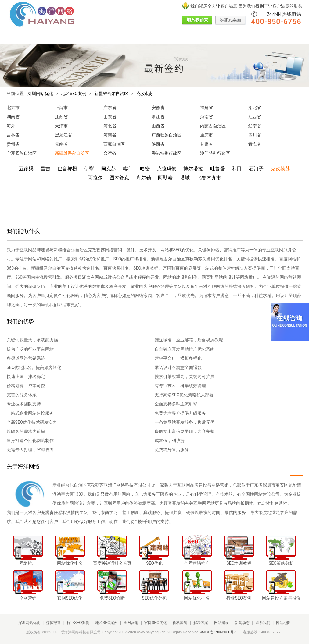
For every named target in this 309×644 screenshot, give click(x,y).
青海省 (255, 144)
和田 (237, 169)
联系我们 (246, 37)
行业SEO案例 (61, 37)
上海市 (61, 108)
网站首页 (15, 37)
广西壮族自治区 (167, 135)
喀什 (128, 169)
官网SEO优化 (138, 37)
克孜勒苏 (145, 94)
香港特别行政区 (167, 153)
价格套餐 (163, 37)
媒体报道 (36, 37)
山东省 (110, 117)
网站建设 (205, 37)
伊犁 (89, 169)
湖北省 (255, 108)
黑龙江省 (63, 135)
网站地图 (283, 623)
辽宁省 (255, 126)
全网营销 (114, 37)
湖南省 (13, 117)
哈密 (145, 169)
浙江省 (158, 117)
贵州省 (13, 144)
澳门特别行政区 (215, 153)
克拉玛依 (167, 169)
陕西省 (158, 144)
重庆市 (207, 135)
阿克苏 (109, 169)
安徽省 (158, 108)
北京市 (13, 108)
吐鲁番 (217, 169)
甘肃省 (207, 144)
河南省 (110, 135)
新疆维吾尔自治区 (111, 94)
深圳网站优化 (40, 94)
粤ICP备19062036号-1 (219, 632)
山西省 (158, 126)
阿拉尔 (95, 178)
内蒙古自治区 (213, 126)
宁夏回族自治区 (22, 153)
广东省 (110, 108)
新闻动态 (225, 37)
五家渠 (26, 169)
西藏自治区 (114, 144)
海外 (11, 126)
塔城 (185, 178)
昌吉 (45, 169)
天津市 (61, 126)
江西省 (255, 117)
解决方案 (184, 37)
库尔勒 (144, 178)
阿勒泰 (165, 178)
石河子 (256, 169)
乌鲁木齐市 (209, 178)
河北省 (110, 126)
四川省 (255, 135)
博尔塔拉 (193, 169)
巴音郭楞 (67, 169)
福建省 (207, 108)
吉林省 (13, 135)
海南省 (207, 117)
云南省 (61, 144)
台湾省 (110, 153)
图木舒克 (119, 178)
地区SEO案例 (89, 37)
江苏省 (61, 117)
